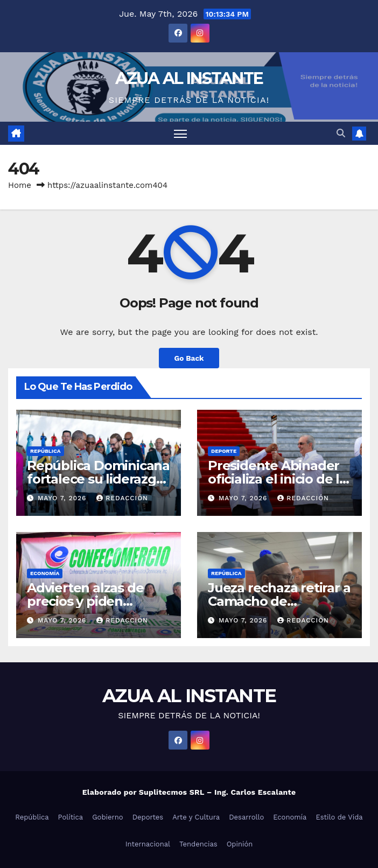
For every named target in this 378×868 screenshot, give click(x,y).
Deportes (148, 817)
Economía (45, 573)
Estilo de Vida (339, 817)
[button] (341, 133)
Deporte (224, 451)
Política (71, 817)
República (45, 451)
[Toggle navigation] (180, 133)
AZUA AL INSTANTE (189, 78)
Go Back (189, 358)
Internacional (148, 844)
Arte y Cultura (196, 817)
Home (20, 185)
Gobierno (107, 817)
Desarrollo (246, 817)
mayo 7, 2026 (63, 498)
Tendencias (198, 844)
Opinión (240, 844)
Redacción (122, 498)
